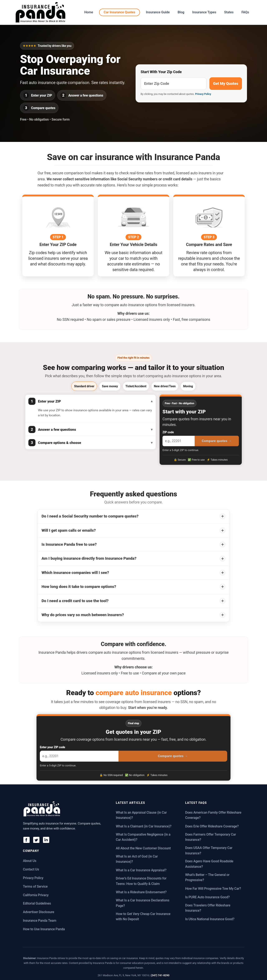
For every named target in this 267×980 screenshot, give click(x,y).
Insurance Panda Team (40, 921)
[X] (36, 840)
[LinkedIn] (46, 840)
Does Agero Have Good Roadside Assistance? (209, 864)
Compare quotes (217, 441)
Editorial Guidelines (37, 903)
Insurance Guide (158, 12)
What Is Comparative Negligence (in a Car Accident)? (143, 837)
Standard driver (84, 386)
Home (89, 12)
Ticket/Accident (136, 386)
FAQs (245, 12)
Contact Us (31, 869)
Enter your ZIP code (52, 747)
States (229, 12)
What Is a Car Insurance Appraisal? (141, 870)
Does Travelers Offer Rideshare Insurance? (208, 908)
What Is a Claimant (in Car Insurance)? (144, 826)
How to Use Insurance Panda (44, 929)
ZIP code (168, 432)
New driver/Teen (165, 386)
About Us (30, 861)
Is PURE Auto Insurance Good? (207, 897)
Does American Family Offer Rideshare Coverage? (213, 815)
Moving (188, 386)
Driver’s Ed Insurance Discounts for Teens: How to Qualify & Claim (141, 881)
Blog (181, 12)
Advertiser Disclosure (39, 912)
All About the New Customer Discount (143, 848)
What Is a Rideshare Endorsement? (141, 892)
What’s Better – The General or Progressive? (207, 877)
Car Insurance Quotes (119, 12)
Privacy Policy (203, 94)
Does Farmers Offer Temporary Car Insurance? (211, 837)
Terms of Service (35, 886)
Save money (110, 386)
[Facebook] (26, 840)
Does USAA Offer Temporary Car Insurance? (209, 851)
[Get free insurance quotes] (174, 84)
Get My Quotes (226, 83)
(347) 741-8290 (160, 975)
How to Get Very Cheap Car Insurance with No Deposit (143, 917)
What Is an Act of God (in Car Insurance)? (137, 859)
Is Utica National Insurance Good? (210, 919)
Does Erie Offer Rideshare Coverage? (212, 826)
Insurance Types (204, 12)
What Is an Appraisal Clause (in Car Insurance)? (141, 815)
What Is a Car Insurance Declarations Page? (143, 903)
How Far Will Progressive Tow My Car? (213, 889)
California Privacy (36, 895)
